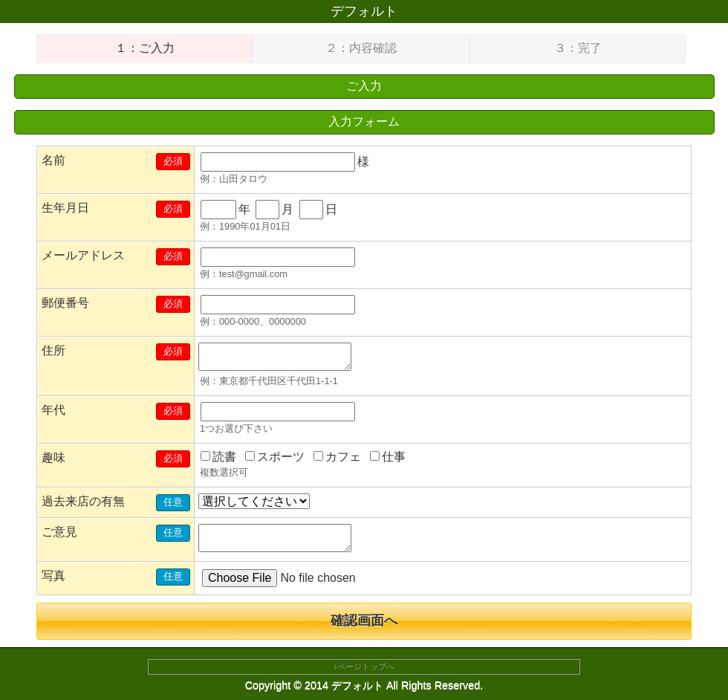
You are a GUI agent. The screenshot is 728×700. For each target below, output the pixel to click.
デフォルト (364, 11)
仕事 (388, 457)
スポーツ (275, 457)
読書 (218, 457)
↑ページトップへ (364, 667)
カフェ (337, 457)
